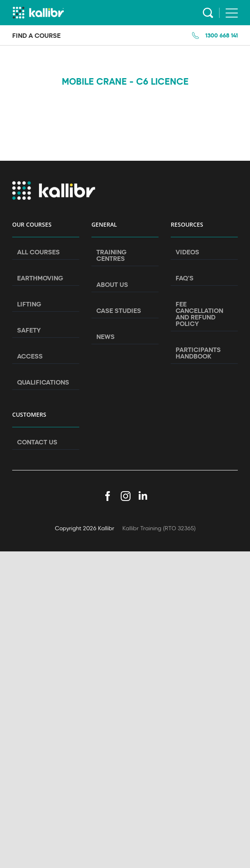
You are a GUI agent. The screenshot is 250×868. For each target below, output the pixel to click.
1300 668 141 (222, 35)
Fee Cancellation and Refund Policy (199, 314)
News (105, 337)
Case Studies (119, 310)
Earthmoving (40, 278)
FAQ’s (185, 278)
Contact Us (37, 442)
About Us (112, 284)
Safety (29, 330)
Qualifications (43, 382)
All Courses (38, 252)
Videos (187, 252)
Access (30, 356)
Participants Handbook (198, 353)
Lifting (29, 304)
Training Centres (111, 255)
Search (208, 13)
